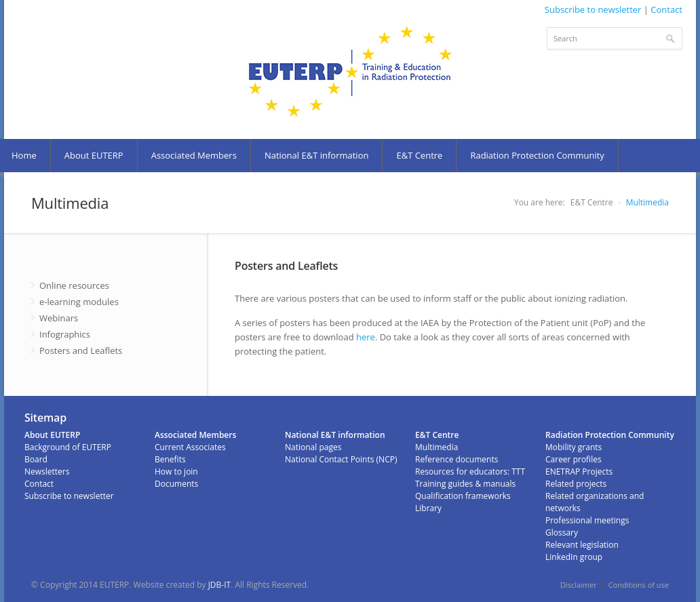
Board (36, 459)
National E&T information (317, 155)
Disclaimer (579, 585)
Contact (666, 9)
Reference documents (456, 459)
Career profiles (573, 459)
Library (428, 508)
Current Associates (190, 447)
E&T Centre (419, 155)
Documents (176, 484)
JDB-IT (220, 585)
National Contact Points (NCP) (341, 459)
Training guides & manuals (465, 484)
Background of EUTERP (68, 447)
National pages (313, 447)
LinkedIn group (574, 557)
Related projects (576, 484)
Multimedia (647, 202)
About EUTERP (94, 155)
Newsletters (47, 471)
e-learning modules (79, 302)
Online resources (74, 285)
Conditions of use (639, 585)
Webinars (59, 318)
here (366, 337)
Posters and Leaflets (81, 350)
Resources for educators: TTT (470, 471)
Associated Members (194, 155)
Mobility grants (573, 447)
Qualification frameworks (463, 496)
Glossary (562, 533)
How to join (176, 471)
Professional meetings (587, 520)
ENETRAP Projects (579, 471)
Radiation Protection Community (537, 155)
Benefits (170, 459)
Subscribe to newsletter (593, 9)
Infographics (65, 334)
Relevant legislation (582, 545)
